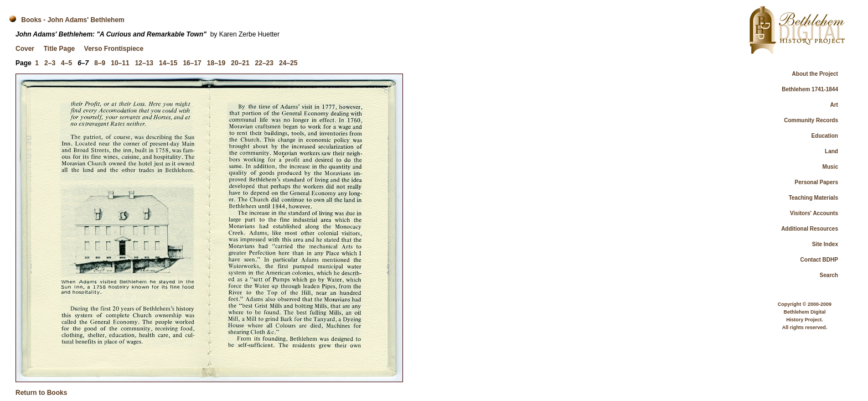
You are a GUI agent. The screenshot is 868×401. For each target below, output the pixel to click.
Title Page (59, 49)
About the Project (815, 74)
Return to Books (41, 393)
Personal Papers (817, 182)
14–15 (168, 63)
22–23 (264, 63)
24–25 (288, 63)
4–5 (66, 63)
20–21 (240, 63)
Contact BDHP (819, 260)
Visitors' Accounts (814, 213)
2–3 (50, 63)
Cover (25, 49)
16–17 (192, 63)
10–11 (120, 63)
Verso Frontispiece (114, 49)
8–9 (100, 63)
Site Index (825, 244)
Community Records (811, 120)
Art (834, 105)
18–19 (216, 63)
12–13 (144, 63)
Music (830, 167)
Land (831, 151)
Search (829, 275)
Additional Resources (810, 229)
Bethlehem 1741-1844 (810, 89)
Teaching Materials (813, 198)
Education (825, 136)
